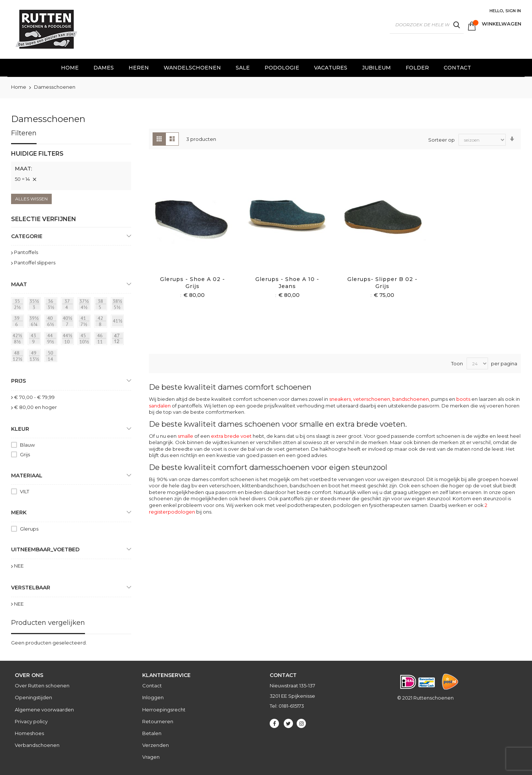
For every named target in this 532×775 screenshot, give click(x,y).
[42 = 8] (102, 322)
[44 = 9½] (52, 340)
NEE (19, 566)
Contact (152, 686)
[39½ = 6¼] (35, 322)
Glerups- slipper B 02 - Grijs (382, 283)
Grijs (25, 454)
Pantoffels (26, 252)
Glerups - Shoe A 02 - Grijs (192, 283)
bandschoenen (411, 399)
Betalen (152, 733)
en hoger (35, 407)
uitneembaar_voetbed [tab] (45, 549)
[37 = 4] (69, 305)
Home (19, 87)
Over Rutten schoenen (42, 686)
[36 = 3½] (52, 305)
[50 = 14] (52, 357)
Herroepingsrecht (164, 710)
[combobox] (427, 25)
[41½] (119, 322)
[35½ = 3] (35, 305)
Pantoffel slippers (35, 263)
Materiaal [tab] (27, 476)
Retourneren (158, 721)
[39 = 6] (19, 322)
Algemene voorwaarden (44, 710)
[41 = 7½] (85, 322)
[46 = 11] (102, 340)
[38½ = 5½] (119, 305)
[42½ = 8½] (19, 340)
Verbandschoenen (37, 745)
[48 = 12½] (19, 357)
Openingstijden (33, 697)
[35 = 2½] (19, 305)
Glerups (29, 529)
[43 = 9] (35, 340)
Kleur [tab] (20, 429)
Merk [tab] (19, 512)
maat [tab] (19, 284)
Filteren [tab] (24, 133)
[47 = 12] (119, 340)
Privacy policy (31, 721)
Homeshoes (29, 733)
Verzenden (156, 745)
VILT (25, 491)
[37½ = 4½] (85, 305)
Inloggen (153, 697)
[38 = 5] (102, 305)
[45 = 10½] (85, 340)
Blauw (27, 445)
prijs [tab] (18, 381)
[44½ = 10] (69, 340)
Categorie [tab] (27, 236)
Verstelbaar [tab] (31, 588)
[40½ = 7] (69, 322)
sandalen (160, 406)
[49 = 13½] (35, 357)
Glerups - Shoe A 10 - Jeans (287, 283)
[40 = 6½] (52, 322)
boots (463, 399)
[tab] (71, 170)
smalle (185, 436)
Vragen (151, 757)
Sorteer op (441, 139)
